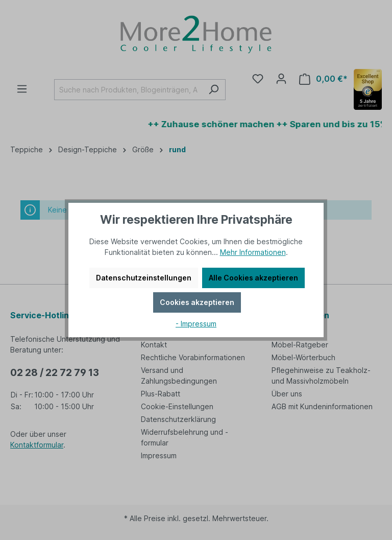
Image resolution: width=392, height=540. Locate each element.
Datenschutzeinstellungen (144, 278)
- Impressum (196, 324)
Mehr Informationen (253, 252)
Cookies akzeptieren (197, 302)
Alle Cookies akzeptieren (253, 278)
